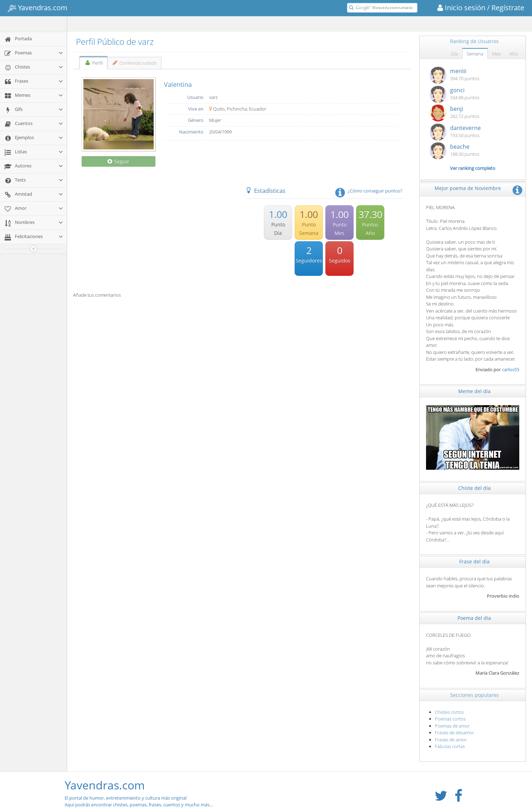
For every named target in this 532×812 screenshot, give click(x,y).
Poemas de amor (452, 726)
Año (514, 54)
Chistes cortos (449, 712)
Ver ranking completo (473, 168)
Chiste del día (474, 488)
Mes (496, 54)
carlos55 (511, 369)
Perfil (93, 63)
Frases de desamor (454, 733)
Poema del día (474, 618)
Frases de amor (451, 740)
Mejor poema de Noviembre (468, 188)
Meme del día (474, 391)
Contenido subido (134, 63)
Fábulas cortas (450, 746)
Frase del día (474, 561)
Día (454, 54)
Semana (475, 54)
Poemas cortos (450, 719)
